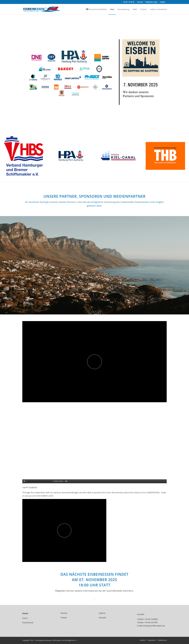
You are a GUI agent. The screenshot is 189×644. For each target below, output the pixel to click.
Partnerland (28, 622)
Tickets (64, 618)
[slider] (39, 481)
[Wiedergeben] (24, 481)
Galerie (102, 613)
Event (25, 618)
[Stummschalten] (66, 481)
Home (25, 613)
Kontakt (140, 2)
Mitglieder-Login (151, 2)
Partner (64, 613)
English (163, 2)
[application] (94, 443)
